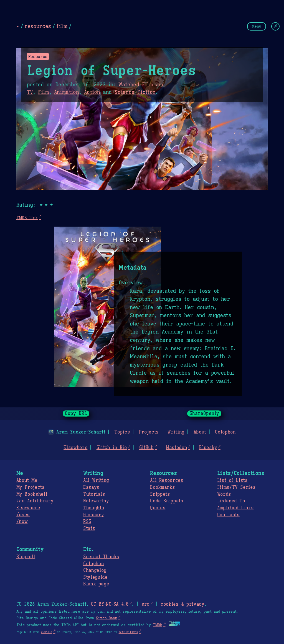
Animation (67, 92)
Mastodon (176, 448)
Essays (91, 487)
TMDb (158, 625)
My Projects (31, 487)
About (200, 432)
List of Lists (232, 480)
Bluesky (208, 448)
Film (44, 92)
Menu (257, 26)
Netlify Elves (128, 632)
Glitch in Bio (112, 448)
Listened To (231, 501)
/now (22, 522)
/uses (23, 515)
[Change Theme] (275, 26)
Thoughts (94, 508)
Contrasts (228, 515)
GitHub (146, 448)
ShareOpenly (204, 414)
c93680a (47, 632)
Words (224, 494)
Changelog (95, 570)
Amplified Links (235, 508)
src (145, 604)
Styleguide (95, 577)
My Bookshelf (32, 494)
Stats (89, 528)
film (62, 26)
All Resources (167, 480)
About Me (27, 480)
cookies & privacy (182, 604)
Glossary (93, 515)
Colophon (225, 432)
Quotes (158, 508)
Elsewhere (75, 448)
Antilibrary (35, 501)
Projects (149, 432)
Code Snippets (167, 501)
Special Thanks (101, 557)
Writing (176, 432)
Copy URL (76, 414)
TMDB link (27, 218)
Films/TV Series (236, 487)
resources (38, 26)
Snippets (160, 494)
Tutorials (94, 494)
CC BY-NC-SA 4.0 (110, 604)
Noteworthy (96, 501)
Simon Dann (106, 618)
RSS (87, 522)
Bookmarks (162, 487)
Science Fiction (135, 92)
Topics (122, 432)
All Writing (96, 480)
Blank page (96, 584)
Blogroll (26, 557)
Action (92, 92)
